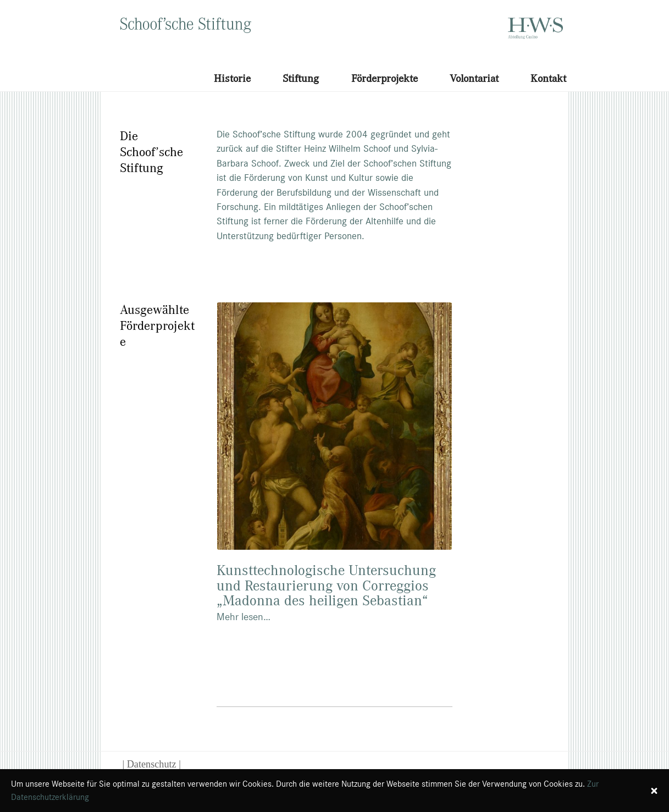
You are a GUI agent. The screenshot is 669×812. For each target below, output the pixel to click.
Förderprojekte (385, 78)
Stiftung (301, 78)
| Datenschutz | (152, 764)
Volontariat (474, 78)
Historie (232, 78)
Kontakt (548, 78)
